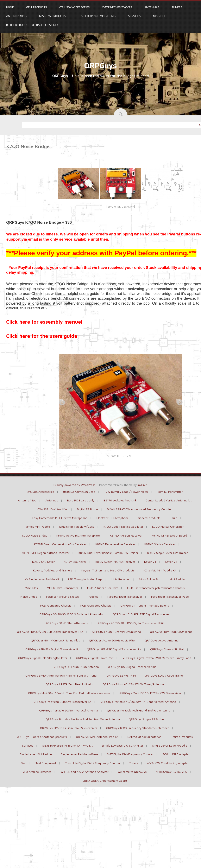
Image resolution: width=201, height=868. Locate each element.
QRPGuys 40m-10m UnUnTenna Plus (55, 640)
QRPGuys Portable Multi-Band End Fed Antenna (139, 710)
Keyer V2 (171, 562)
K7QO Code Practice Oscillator (123, 527)
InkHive (142, 485)
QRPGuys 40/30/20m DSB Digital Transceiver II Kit (131, 623)
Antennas (152, 7)
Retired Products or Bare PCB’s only (32, 25)
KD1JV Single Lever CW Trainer (168, 553)
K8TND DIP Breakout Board (169, 535)
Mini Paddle (177, 579)
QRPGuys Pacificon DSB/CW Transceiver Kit (62, 702)
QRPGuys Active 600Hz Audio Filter (112, 640)
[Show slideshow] (121, 207)
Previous (61, 401)
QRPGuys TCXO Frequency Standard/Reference (138, 728)
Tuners (177, 7)
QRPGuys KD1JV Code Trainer (164, 675)
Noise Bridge (29, 597)
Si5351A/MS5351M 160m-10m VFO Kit (67, 745)
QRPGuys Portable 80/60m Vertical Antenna (69, 710)
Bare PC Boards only (81, 500)
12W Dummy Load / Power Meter (126, 492)
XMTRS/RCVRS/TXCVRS (117, 7)
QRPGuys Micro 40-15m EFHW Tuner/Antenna (133, 684)
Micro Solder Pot (150, 579)
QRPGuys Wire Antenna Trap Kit (97, 737)
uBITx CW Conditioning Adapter (168, 763)
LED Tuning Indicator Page (85, 579)
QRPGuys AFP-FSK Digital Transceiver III (52, 649)
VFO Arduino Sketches (37, 772)
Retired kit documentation (145, 737)
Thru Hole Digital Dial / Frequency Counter (93, 763)
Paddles (93, 597)
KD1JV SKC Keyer (43, 562)
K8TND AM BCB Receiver (126, 535)
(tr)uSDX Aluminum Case (79, 492)
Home (10, 7)
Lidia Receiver (121, 579)
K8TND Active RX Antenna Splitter (79, 535)
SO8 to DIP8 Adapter (176, 754)
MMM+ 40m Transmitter (62, 588)
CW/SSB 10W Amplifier (53, 509)
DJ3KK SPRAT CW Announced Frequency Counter (139, 509)
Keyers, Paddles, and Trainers (53, 570)
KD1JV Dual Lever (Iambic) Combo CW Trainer (108, 553)
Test (24, 763)
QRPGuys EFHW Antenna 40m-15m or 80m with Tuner (61, 675)
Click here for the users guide (42, 336)
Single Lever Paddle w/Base (79, 754)
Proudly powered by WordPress (74, 485)
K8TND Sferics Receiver (160, 544)
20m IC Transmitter (170, 492)
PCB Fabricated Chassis (56, 605)
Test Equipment (46, 763)
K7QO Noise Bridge (35, 535)
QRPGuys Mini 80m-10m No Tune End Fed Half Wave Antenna (69, 693)
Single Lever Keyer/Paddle (170, 745)
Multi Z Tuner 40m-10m (103, 588)
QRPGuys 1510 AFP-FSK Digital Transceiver (141, 614)
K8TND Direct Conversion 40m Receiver (60, 544)
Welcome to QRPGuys (132, 772)
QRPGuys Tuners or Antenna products (42, 737)
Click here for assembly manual (44, 322)
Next (178, 401)
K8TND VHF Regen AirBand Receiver (46, 553)
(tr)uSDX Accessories (74, 7)
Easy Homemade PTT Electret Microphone (60, 518)
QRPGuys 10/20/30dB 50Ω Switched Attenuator (71, 614)
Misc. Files (160, 16)
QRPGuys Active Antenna (162, 640)
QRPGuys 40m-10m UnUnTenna (171, 632)
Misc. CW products (52, 16)
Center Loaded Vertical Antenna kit (169, 500)
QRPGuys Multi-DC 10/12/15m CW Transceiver (150, 693)
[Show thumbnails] (121, 456)
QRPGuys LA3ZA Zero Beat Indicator (70, 684)
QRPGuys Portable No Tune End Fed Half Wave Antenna (83, 719)
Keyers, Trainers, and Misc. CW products (108, 570)
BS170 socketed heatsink (120, 500)
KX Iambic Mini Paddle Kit (160, 570)
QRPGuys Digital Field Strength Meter (43, 658)
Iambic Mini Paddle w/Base (77, 527)
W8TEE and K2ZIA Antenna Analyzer (84, 772)
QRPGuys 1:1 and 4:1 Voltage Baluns (145, 605)
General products (149, 518)
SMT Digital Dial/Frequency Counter (130, 754)
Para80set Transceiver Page (170, 597)
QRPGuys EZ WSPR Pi (121, 675)
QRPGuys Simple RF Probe (146, 719)
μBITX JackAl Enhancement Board (105, 781)
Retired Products (182, 737)
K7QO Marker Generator (168, 527)
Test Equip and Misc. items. (97, 16)
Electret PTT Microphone (113, 518)
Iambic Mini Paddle (38, 527)
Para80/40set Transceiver (125, 597)
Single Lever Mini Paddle (36, 754)
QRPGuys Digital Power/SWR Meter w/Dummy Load (157, 658)
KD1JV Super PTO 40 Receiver (115, 562)
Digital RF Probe (87, 509)
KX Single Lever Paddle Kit (42, 579)
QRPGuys (100, 65)
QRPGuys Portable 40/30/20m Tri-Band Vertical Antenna (138, 702)
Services (134, 16)
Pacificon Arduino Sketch (62, 597)
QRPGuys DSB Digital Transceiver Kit (132, 667)
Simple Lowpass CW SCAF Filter (122, 745)
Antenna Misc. (17, 16)
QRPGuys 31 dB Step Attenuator (67, 623)
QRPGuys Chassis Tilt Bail (167, 649)
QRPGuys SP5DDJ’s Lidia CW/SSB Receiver (69, 728)
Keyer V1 (150, 562)
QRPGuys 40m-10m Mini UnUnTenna (117, 632)
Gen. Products (37, 7)
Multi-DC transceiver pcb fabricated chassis (156, 588)
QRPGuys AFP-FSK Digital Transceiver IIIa (114, 649)
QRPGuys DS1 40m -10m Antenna (76, 667)
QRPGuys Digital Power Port (95, 658)
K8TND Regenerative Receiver (115, 544)
